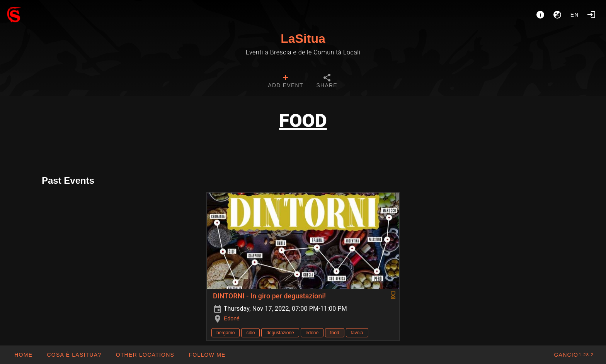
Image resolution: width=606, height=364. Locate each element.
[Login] (591, 15)
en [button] (575, 15)
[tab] (285, 82)
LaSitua (303, 39)
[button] (145, 355)
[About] (540, 15)
